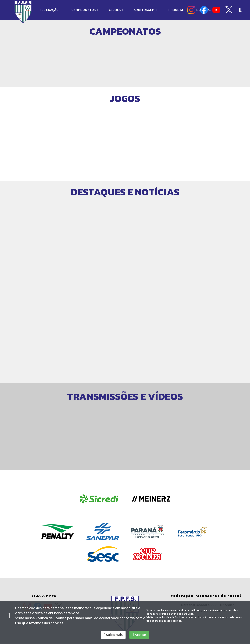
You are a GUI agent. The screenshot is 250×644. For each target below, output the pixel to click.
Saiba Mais (113, 635)
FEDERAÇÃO (51, 10)
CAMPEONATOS (85, 10)
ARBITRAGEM (146, 10)
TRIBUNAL (177, 10)
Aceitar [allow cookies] (139, 635)
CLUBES (116, 10)
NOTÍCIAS (204, 10)
